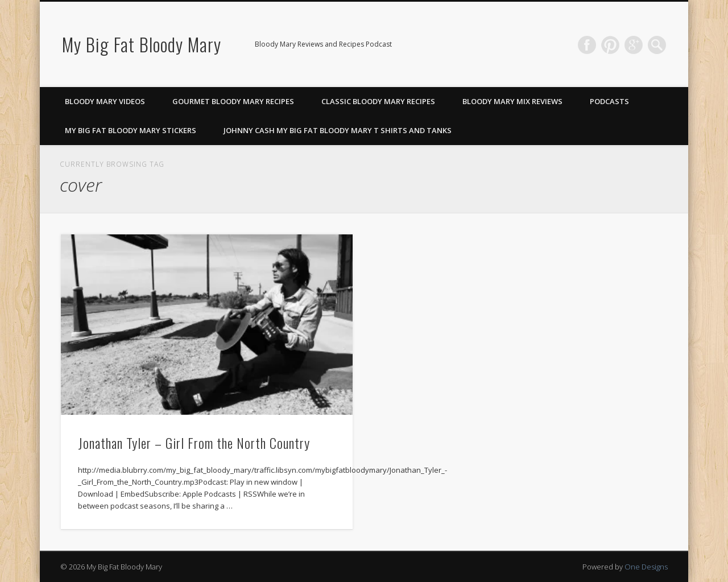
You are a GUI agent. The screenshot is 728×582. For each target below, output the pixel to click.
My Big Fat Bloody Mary (142, 44)
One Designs (646, 567)
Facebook (587, 45)
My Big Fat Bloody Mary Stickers (131, 130)
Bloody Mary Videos (105, 101)
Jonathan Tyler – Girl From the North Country (194, 443)
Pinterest (610, 45)
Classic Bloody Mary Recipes (378, 101)
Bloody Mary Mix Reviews (512, 101)
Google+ (634, 45)
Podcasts (609, 101)
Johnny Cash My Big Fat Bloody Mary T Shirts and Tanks (338, 130)
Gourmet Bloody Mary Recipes (233, 101)
